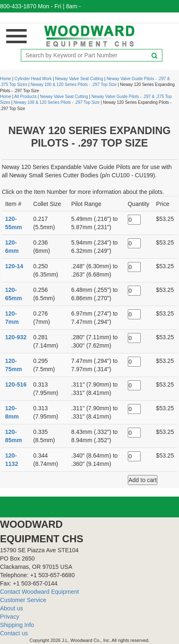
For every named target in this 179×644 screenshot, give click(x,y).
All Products (25, 97)
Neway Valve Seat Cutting (79, 79)
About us (11, 608)
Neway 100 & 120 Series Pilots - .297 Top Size (74, 84)
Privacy (10, 617)
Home (6, 79)
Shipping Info (17, 625)
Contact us (14, 633)
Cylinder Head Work (33, 79)
